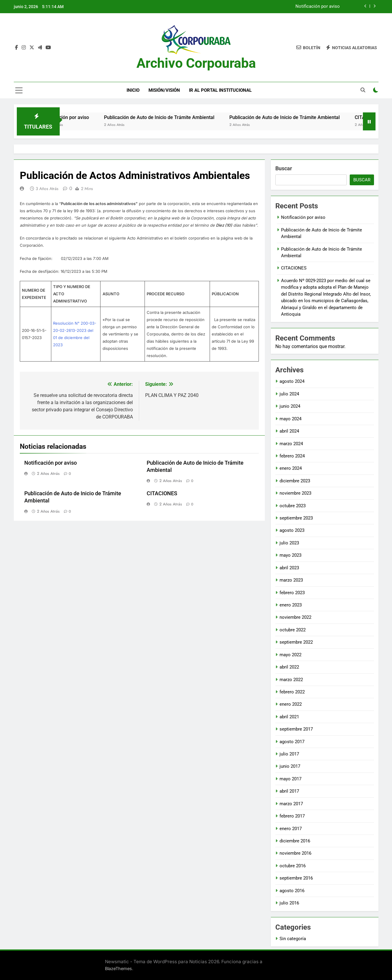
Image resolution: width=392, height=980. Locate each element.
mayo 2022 (290, 655)
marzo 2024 (291, 444)
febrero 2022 (292, 692)
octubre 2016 (293, 866)
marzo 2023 (291, 580)
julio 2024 (289, 394)
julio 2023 (289, 543)
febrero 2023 (292, 593)
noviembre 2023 (295, 493)
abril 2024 (289, 431)
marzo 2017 (291, 804)
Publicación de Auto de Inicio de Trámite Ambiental (172, 117)
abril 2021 (289, 717)
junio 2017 (290, 766)
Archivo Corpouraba (196, 63)
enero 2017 (291, 829)
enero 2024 (291, 468)
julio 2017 (289, 754)
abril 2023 (289, 568)
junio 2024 (290, 406)
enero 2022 (291, 704)
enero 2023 (291, 605)
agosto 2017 (292, 742)
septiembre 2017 (296, 729)
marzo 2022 (291, 680)
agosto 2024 (292, 381)
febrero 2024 (292, 456)
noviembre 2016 (295, 853)
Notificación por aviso (318, 7)
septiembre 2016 (296, 878)
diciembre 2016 (295, 841)
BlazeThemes (118, 968)
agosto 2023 (292, 530)
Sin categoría (293, 939)
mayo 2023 (290, 555)
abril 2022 (289, 667)
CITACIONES (162, 493)
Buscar (284, 168)
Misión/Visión (164, 90)
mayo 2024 (290, 419)
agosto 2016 (292, 891)
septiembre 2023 (296, 518)
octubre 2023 (293, 506)
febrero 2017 (292, 816)
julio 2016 (289, 903)
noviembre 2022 (295, 617)
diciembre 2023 (295, 481)
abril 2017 (289, 791)
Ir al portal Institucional (220, 90)
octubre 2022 (293, 630)
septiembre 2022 (296, 642)
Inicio (133, 90)
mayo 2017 (290, 779)
